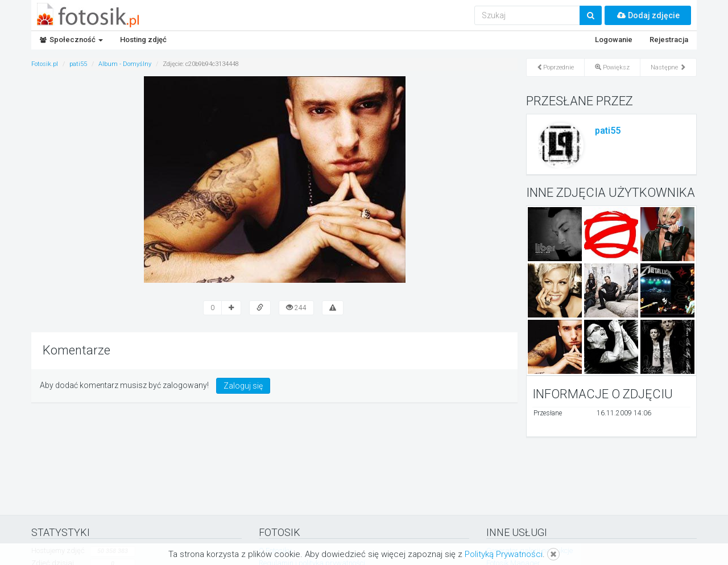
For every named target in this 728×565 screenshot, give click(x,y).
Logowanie (614, 40)
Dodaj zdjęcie (648, 15)
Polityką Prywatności (504, 554)
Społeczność (71, 40)
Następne (668, 67)
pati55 (608, 131)
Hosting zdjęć (143, 40)
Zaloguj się (243, 386)
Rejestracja (669, 40)
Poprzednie (555, 67)
